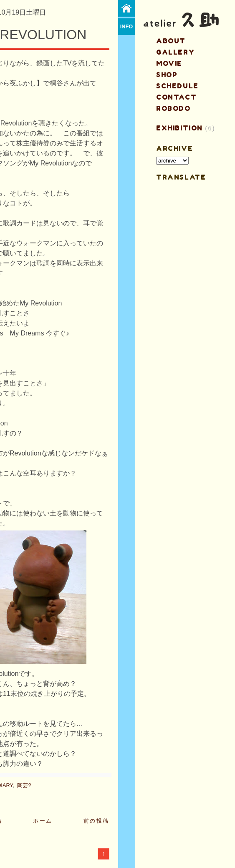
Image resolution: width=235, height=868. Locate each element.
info (127, 26)
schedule (177, 86)
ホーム (43, 821)
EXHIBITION (179, 128)
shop (167, 75)
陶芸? (24, 785)
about (171, 41)
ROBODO (173, 108)
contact (176, 97)
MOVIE (169, 63)
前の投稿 (96, 821)
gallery (175, 52)
